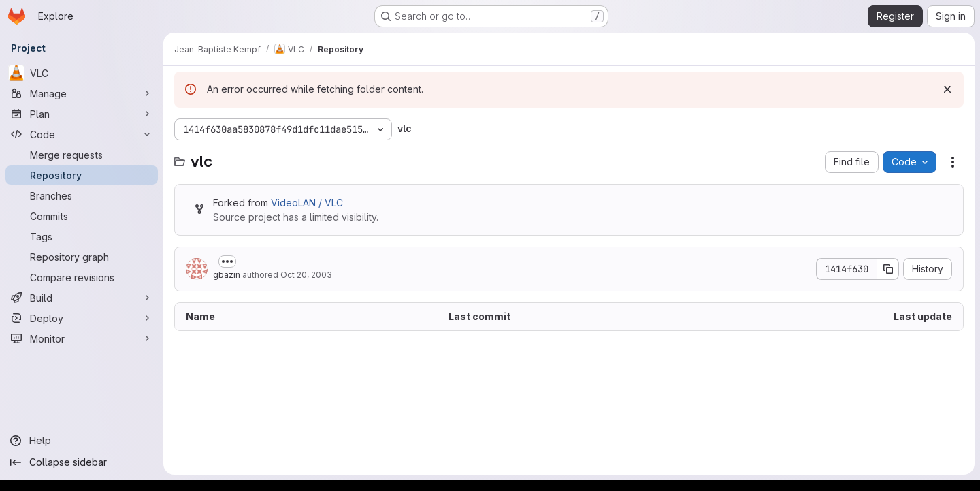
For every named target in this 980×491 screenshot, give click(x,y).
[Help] (82, 441)
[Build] (82, 298)
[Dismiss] (947, 89)
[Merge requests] (82, 155)
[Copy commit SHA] (888, 269)
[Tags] (82, 236)
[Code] (82, 134)
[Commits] (82, 216)
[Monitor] (82, 338)
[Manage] (82, 93)
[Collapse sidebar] (82, 462)
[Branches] (82, 195)
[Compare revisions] (82, 277)
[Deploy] (82, 318)
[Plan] (82, 114)
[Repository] (82, 175)
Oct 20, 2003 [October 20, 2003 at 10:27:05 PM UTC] (306, 275)
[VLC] (82, 73)
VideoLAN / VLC (307, 203)
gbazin (227, 275)
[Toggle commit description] (227, 262)
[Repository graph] (82, 257)
